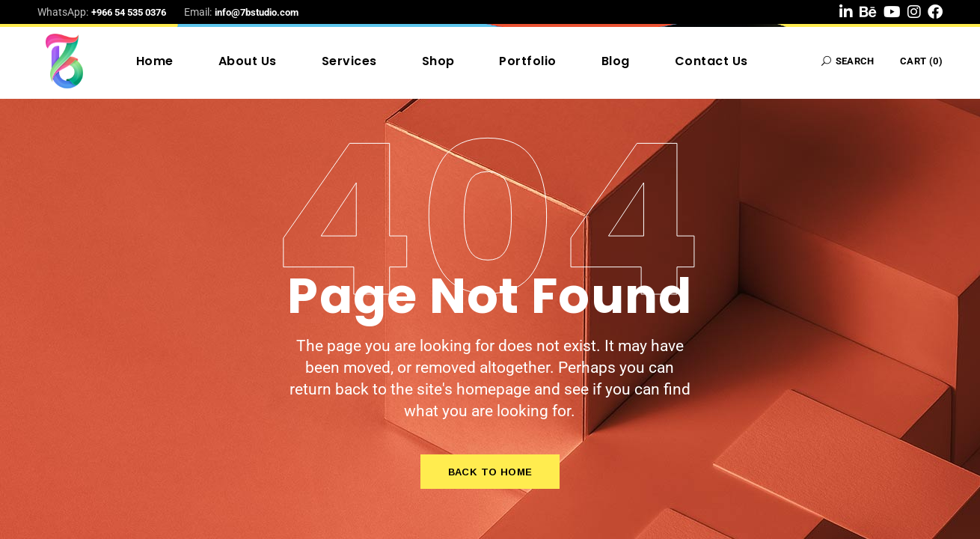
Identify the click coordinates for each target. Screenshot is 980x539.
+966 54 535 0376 (129, 12)
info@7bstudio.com (257, 12)
